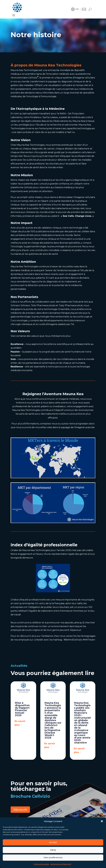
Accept (53, 842)
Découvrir (20, 810)
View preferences (53, 857)
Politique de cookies (41, 864)
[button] (102, 821)
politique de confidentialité (61, 864)
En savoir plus (20, 723)
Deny (53, 850)
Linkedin (38, 640)
